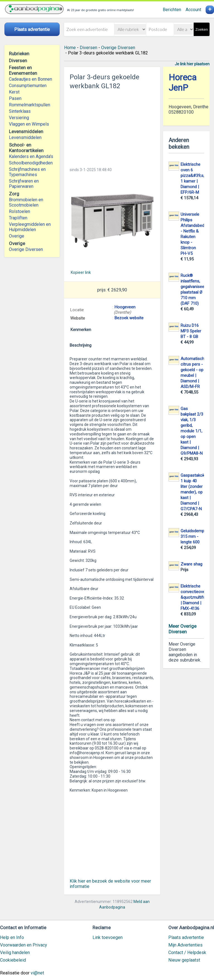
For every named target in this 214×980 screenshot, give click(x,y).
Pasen (15, 98)
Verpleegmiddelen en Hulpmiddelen (30, 227)
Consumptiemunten (28, 86)
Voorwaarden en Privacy (24, 945)
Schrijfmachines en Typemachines (27, 172)
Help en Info (12, 937)
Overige (17, 236)
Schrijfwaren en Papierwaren (24, 184)
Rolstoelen (20, 211)
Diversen (88, 48)
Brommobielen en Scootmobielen (26, 202)
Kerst (14, 92)
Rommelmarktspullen (30, 105)
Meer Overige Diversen (183, 629)
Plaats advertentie (186, 937)
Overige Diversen (26, 249)
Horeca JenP (183, 83)
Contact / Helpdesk (187, 953)
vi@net (37, 973)
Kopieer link (81, 272)
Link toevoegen (108, 937)
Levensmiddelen (25, 137)
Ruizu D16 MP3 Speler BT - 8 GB (191, 331)
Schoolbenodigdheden (31, 163)
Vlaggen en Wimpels (29, 124)
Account (193, 10)
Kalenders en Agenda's (31, 156)
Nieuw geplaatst (184, 960)
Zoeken (201, 29)
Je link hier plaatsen (192, 64)
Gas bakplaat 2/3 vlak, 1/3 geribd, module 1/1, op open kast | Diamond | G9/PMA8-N (192, 431)
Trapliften (18, 218)
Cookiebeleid (13, 960)
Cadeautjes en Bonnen (31, 79)
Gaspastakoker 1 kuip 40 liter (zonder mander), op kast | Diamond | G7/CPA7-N (194, 492)
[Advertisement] (112, 127)
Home (70, 48)
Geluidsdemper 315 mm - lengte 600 (194, 536)
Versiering (19, 118)
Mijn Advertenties (185, 945)
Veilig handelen (15, 953)
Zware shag (191, 564)
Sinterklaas (20, 111)
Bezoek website (129, 318)
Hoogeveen (125, 307)
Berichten (172, 10)
